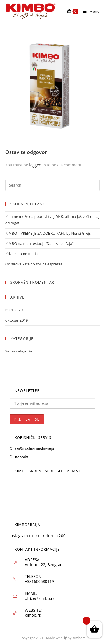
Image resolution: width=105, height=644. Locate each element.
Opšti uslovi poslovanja (35, 449)
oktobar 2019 (17, 320)
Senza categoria (19, 351)
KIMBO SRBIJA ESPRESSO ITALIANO (48, 471)
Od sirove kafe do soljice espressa (34, 264)
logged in (37, 165)
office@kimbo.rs (40, 598)
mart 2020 (14, 310)
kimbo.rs (33, 615)
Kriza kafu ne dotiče (22, 254)
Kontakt (22, 457)
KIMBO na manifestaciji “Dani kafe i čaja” (39, 243)
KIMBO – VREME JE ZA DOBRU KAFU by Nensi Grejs (48, 233)
